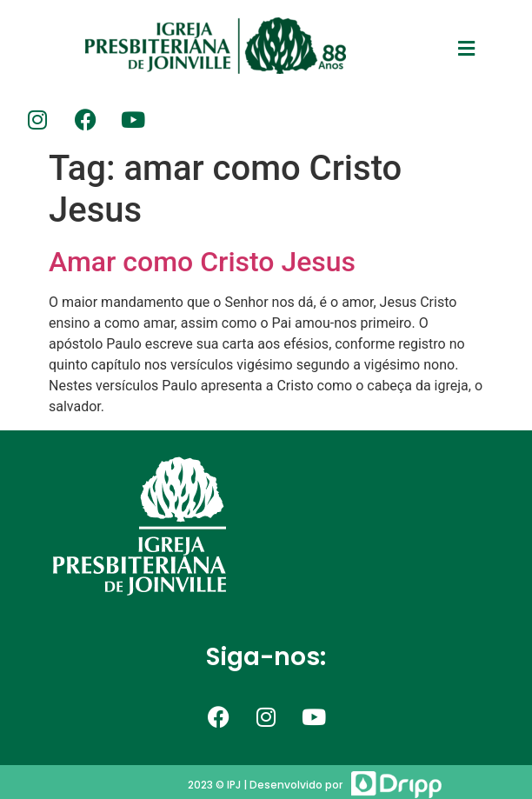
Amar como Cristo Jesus (202, 262)
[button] (466, 49)
